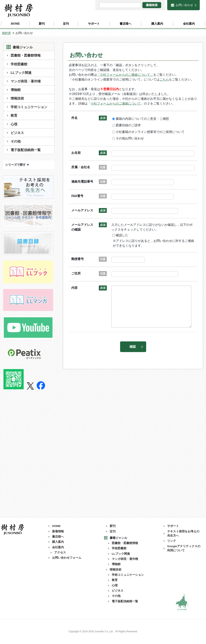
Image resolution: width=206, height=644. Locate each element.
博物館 (16, 90)
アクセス (60, 552)
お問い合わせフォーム (67, 558)
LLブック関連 (21, 73)
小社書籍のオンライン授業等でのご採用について (151, 132)
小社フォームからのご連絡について (116, 104)
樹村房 (6, 33)
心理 (14, 124)
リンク (172, 541)
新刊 (113, 526)
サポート (173, 526)
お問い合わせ (184, 5)
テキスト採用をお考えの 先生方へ (185, 534)
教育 (14, 115)
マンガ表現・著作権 (26, 81)
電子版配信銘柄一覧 (26, 150)
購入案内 (58, 542)
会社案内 (58, 547)
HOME (56, 526)
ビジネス (17, 133)
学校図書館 (19, 64)
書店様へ (58, 537)
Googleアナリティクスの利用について (184, 548)
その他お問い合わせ (131, 138)
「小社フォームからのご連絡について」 (125, 75)
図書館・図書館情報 (26, 55)
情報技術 (17, 98)
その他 (16, 141)
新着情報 (58, 531)
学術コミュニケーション (29, 107)
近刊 (113, 531)
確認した (123, 235)
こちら (164, 80)
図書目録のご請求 (129, 125)
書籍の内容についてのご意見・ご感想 (143, 119)
